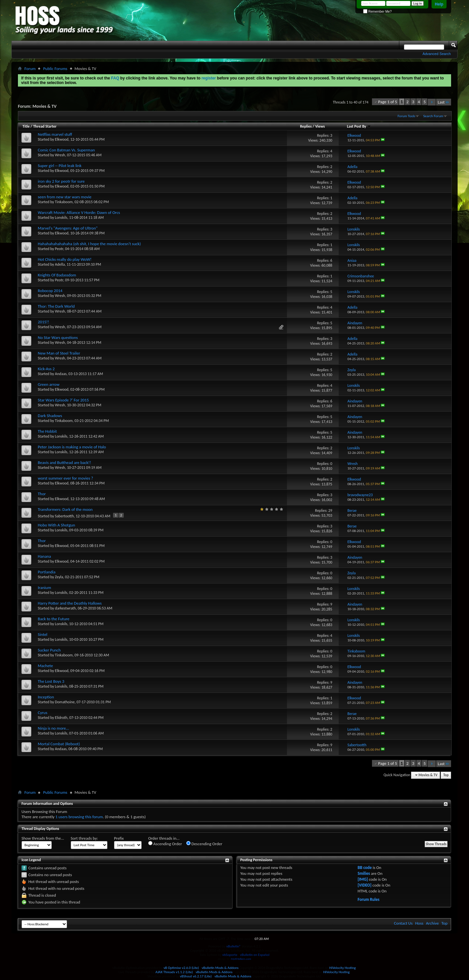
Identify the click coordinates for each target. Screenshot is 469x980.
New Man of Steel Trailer (59, 353)
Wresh (60, 155)
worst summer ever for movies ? (65, 478)
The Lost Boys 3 (51, 681)
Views (320, 126)
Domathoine (65, 702)
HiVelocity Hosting (342, 968)
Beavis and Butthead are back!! (64, 462)
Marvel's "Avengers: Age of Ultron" (68, 228)
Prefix (119, 838)
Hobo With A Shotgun (57, 525)
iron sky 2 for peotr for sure (61, 181)
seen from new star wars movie (65, 197)
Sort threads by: (84, 838)
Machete (45, 666)
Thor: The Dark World (56, 306)
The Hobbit (47, 431)
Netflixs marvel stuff (55, 134)
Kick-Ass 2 (46, 369)
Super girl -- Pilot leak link (60, 166)
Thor (42, 494)
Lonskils (61, 217)
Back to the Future (54, 619)
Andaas (61, 374)
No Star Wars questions (58, 337)
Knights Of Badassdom (57, 275)
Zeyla (59, 577)
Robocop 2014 (50, 291)
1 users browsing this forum (79, 817)
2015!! (43, 322)
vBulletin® (234, 946)
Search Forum (433, 116)
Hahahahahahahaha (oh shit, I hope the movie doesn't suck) (89, 244)
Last (444, 102)
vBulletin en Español (255, 955)
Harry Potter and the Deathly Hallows (70, 603)
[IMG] (363, 879)
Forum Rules (369, 899)
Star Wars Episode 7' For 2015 (63, 400)
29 (330, 511)
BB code (365, 868)
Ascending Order (165, 844)
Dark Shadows (50, 416)
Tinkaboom (64, 202)
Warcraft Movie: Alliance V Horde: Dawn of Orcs (79, 212)
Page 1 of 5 (388, 102)
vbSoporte (230, 955)
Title (26, 126)
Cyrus (43, 713)
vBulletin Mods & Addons (220, 968)
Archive (432, 923)
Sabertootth (64, 516)
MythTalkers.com (241, 959)
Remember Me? (377, 12)
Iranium (44, 588)
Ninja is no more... (53, 728)
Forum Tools (406, 116)
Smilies (364, 873)
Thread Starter (45, 126)
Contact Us (403, 923)
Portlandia (47, 572)
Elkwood (62, 139)
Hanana (44, 556)
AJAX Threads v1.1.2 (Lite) (174, 972)
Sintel (43, 634)
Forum (30, 69)
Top (446, 775)
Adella (60, 264)
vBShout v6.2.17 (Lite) (196, 976)
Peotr (59, 249)
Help (439, 4)
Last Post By (359, 126)
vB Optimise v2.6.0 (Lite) (181, 968)
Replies (306, 126)
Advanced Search (437, 54)
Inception (46, 697)
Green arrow (49, 384)
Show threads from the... (43, 838)
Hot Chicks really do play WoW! (65, 259)
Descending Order (204, 844)
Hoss (419, 923)
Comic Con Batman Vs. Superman (66, 150)
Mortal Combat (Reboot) (59, 744)
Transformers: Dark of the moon (65, 509)
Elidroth (61, 718)
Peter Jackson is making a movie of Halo (72, 447)
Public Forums (55, 69)
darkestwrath (65, 608)
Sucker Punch (49, 650)
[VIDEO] (365, 885)
